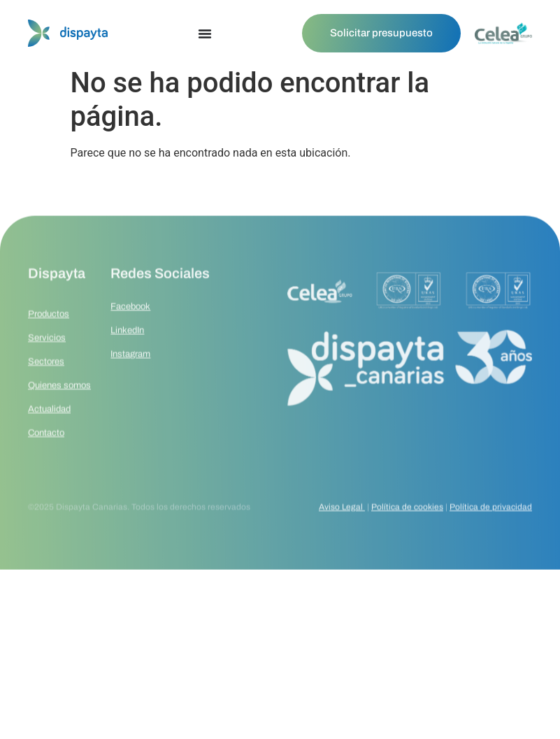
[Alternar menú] (205, 34)
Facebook (130, 332)
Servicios (47, 368)
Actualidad (49, 439)
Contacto (46, 463)
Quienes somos (59, 415)
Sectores (46, 392)
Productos (49, 344)
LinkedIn (127, 356)
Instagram (130, 380)
